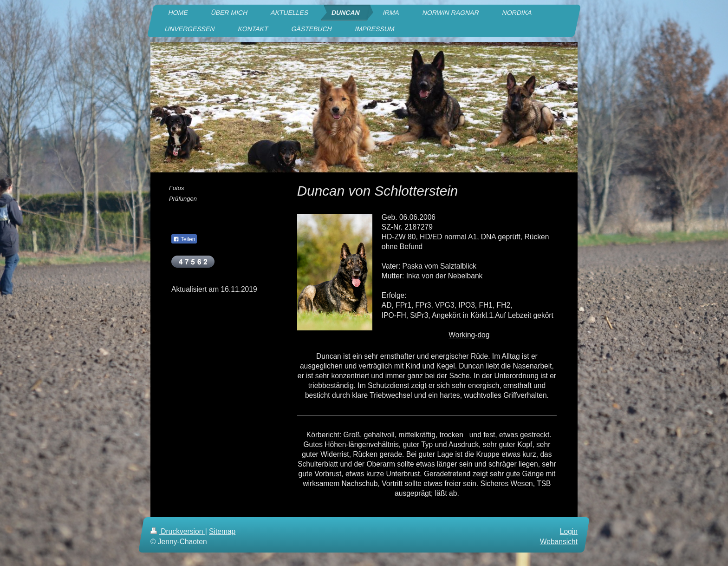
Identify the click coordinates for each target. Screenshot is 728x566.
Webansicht (559, 541)
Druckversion (178, 531)
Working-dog (469, 335)
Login (569, 531)
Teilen (184, 239)
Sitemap (222, 531)
